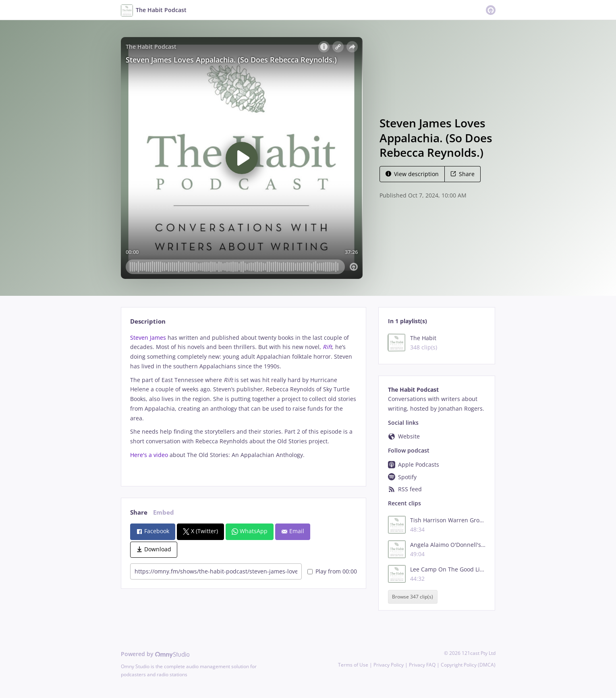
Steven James (148, 338)
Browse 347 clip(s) (413, 597)
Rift (327, 347)
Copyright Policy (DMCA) (468, 665)
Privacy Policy (389, 665)
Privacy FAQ (422, 665)
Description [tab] (148, 321)
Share (463, 174)
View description (412, 174)
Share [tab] (139, 512)
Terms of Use (353, 665)
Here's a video (149, 455)
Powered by (155, 654)
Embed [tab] (164, 512)
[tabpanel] (244, 403)
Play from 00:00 (332, 571)
